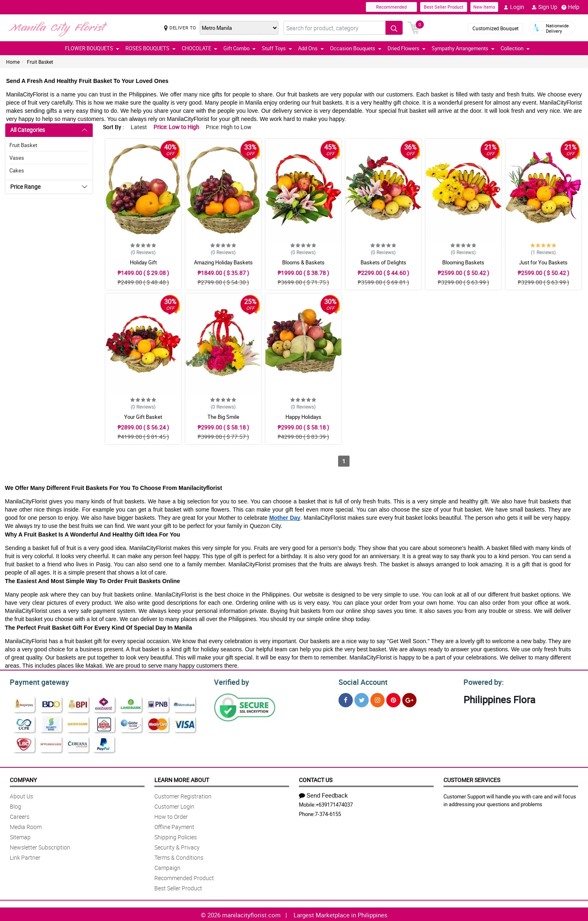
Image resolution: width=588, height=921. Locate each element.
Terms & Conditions (179, 856)
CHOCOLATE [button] (199, 48)
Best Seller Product (444, 7)
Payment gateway (36, 681)
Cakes (17, 170)
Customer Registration (183, 795)
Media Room (26, 826)
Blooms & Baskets (303, 262)
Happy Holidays (303, 417)
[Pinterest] (393, 699)
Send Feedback (323, 794)
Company (23, 779)
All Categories (28, 130)
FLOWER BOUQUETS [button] (92, 48)
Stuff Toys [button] (277, 48)
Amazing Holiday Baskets (223, 262)
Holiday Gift (143, 262)
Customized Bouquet (496, 28)
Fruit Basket (40, 62)
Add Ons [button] (311, 48)
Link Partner (25, 856)
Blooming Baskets (463, 262)
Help (570, 7)
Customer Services (472, 779)
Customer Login (174, 805)
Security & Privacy (177, 846)
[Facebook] (346, 699)
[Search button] (394, 28)
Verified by (230, 681)
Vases (17, 158)
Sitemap (20, 836)
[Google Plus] (409, 699)
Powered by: (482, 681)
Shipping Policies (176, 836)
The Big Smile (223, 417)
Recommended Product (184, 877)
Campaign (167, 866)
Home (13, 62)
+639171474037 (334, 803)
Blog (16, 805)
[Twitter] (362, 699)
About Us (21, 795)
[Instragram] (378, 699)
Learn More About (182, 779)
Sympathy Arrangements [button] (463, 48)
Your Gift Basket (143, 417)
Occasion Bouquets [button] (356, 48)
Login (514, 7)
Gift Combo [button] (239, 48)
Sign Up (545, 7)
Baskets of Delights (383, 262)
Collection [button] (515, 48)
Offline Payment (174, 826)
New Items (484, 7)
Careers (20, 815)
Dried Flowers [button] (406, 48)
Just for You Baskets (543, 262)
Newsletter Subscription (40, 846)
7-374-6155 (328, 813)
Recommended (391, 7)
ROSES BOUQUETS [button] (150, 48)
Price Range (25, 187)
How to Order (171, 815)
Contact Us (316, 779)
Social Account (361, 681)
